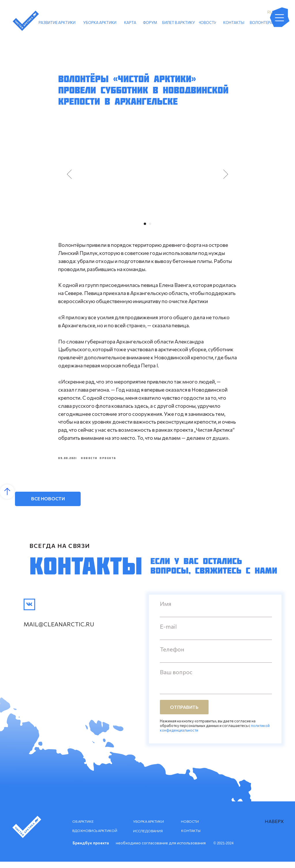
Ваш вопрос (176, 678)
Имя (166, 610)
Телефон (172, 655)
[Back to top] (7, 498)
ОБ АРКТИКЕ (83, 828)
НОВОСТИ (190, 828)
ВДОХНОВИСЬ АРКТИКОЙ (95, 837)
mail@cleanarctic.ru (59, 630)
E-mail (168, 633)
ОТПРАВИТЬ (184, 714)
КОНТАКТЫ (191, 837)
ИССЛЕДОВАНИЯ (148, 837)
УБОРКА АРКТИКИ (149, 828)
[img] (29, 611)
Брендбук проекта (91, 849)
